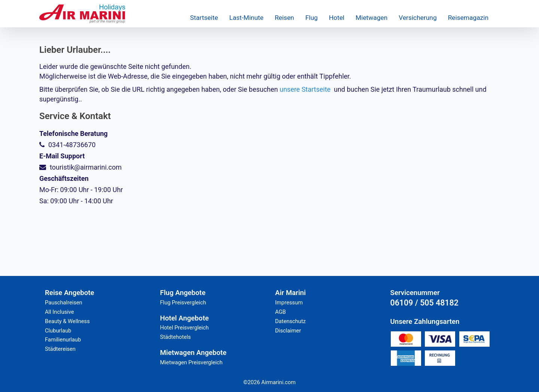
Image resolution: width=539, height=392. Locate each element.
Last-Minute (246, 18)
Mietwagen (371, 18)
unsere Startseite (305, 89)
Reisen (284, 18)
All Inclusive (60, 312)
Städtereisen (60, 349)
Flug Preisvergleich (183, 303)
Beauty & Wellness (67, 321)
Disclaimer (288, 331)
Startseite (204, 18)
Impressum (289, 303)
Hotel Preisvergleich (185, 328)
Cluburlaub (58, 331)
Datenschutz (290, 321)
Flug (312, 18)
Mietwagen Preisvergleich (191, 362)
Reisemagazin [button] (468, 18)
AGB (281, 312)
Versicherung (418, 18)
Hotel (337, 18)
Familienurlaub (63, 340)
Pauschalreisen (64, 303)
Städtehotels (176, 337)
